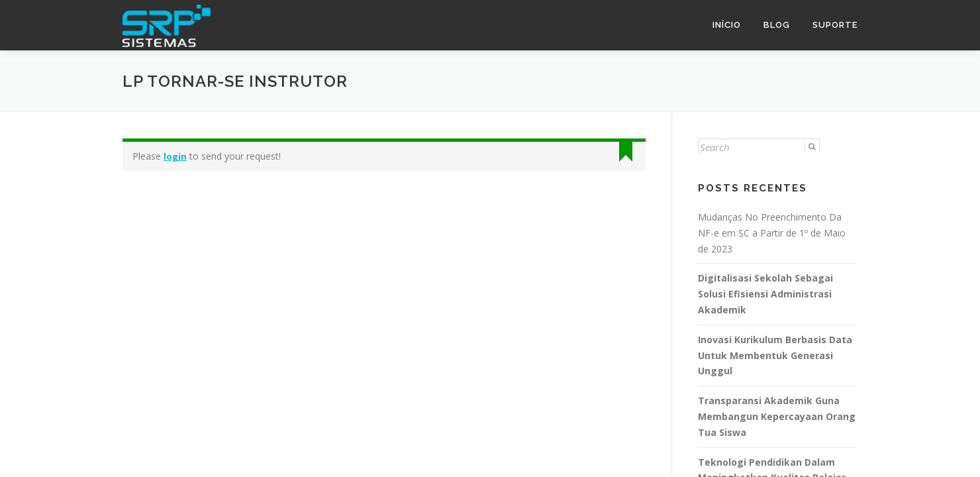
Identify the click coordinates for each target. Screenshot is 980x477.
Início (727, 25)
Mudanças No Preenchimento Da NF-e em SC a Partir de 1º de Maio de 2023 (772, 232)
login (175, 155)
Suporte (835, 25)
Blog (777, 25)
